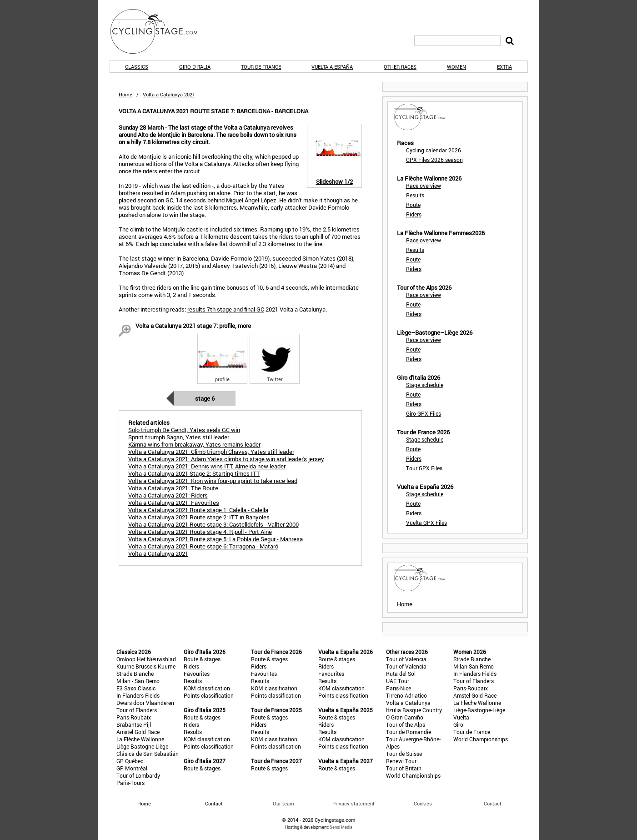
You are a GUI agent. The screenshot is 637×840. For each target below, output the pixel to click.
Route (413, 205)
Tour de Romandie (409, 732)
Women (456, 67)
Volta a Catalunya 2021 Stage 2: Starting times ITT (194, 473)
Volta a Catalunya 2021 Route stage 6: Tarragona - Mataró (203, 546)
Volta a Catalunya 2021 (158, 553)
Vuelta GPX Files (426, 523)
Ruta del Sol (401, 674)
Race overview (424, 186)
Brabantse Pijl (134, 724)
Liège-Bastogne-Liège (142, 746)
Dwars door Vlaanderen (145, 703)
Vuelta (461, 717)
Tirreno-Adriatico (406, 695)
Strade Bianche (135, 674)
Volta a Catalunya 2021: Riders (168, 495)
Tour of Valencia (406, 659)
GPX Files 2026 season (434, 160)
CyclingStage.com (160, 31)
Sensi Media (341, 827)
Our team (283, 803)
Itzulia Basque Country (414, 710)
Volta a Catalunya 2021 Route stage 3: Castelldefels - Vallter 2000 (213, 524)
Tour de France (261, 67)
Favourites (197, 674)
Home (125, 94)
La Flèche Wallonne (140, 739)
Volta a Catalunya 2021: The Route (173, 488)
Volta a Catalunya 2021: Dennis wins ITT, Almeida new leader (207, 466)
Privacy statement (354, 803)
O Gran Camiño (405, 717)
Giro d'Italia (195, 67)
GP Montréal (132, 768)
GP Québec (130, 761)
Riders (414, 214)
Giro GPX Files (424, 413)
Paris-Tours (130, 783)
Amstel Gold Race (138, 732)
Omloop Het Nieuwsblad (146, 659)
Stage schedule (425, 385)
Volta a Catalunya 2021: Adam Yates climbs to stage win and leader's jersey (226, 459)
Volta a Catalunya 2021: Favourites (174, 503)
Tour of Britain (404, 768)
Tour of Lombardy (138, 775)
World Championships (413, 775)
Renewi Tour (401, 761)
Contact (493, 803)
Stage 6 (205, 398)
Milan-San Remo (474, 666)
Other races (400, 67)
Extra (504, 67)
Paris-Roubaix (134, 717)
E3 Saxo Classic (136, 688)
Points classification (209, 695)
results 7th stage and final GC (226, 309)
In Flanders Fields (138, 695)
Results (415, 195)
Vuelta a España (332, 67)
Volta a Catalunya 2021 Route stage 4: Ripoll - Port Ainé (200, 532)
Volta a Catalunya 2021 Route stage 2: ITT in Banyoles (199, 517)
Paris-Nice (399, 688)
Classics (137, 67)
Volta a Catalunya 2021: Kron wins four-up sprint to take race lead (213, 481)
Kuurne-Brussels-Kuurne (146, 666)
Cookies (423, 803)
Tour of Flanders (137, 710)
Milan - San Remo (138, 681)
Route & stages (202, 659)
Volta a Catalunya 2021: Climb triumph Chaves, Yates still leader (211, 452)
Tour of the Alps (406, 724)
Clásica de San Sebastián (148, 754)
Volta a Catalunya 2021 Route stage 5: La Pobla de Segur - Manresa (216, 539)
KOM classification (207, 688)
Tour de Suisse (404, 754)
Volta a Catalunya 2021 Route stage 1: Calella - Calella (198, 510)
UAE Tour (398, 681)
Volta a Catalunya (408, 703)
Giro (458, 724)
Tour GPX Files (424, 468)
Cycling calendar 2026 (434, 150)
